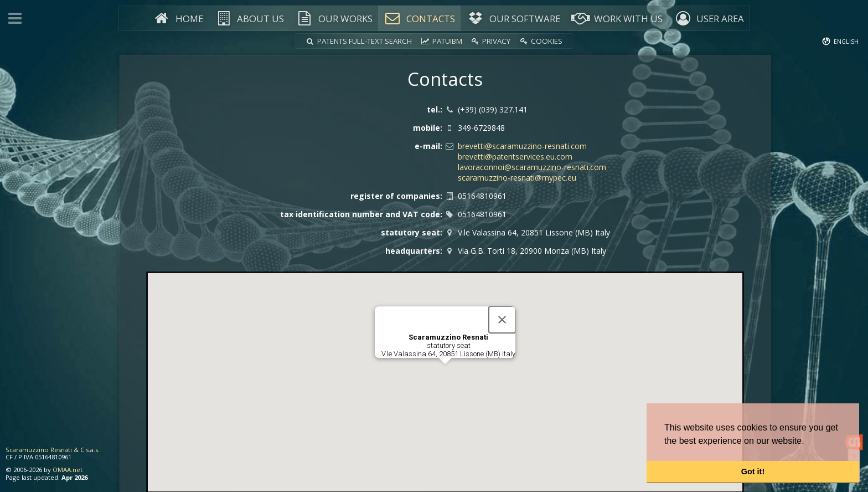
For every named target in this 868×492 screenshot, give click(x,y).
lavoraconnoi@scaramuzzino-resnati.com (532, 167)
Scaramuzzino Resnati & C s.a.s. (53, 450)
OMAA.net (68, 470)
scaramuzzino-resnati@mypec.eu (517, 178)
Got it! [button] (753, 471)
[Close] (504, 317)
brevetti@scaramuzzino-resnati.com (522, 146)
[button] (445, 372)
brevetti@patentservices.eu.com (515, 157)
